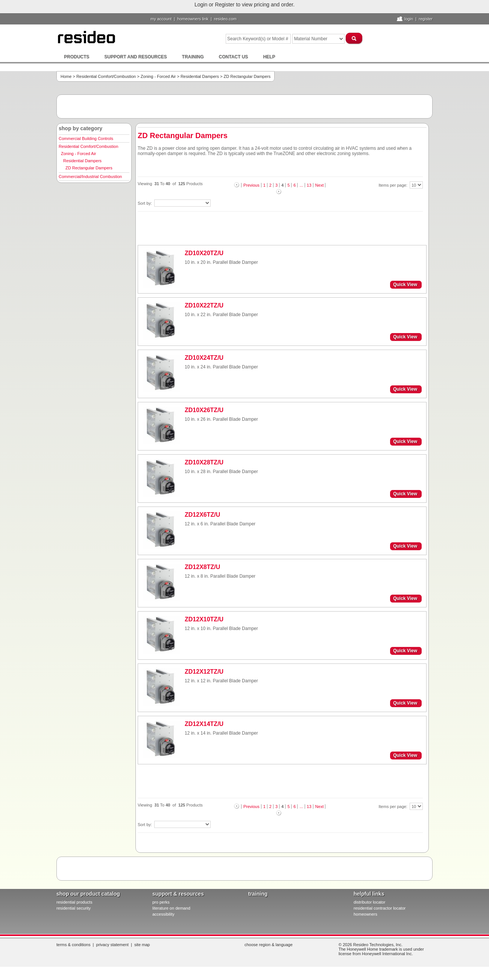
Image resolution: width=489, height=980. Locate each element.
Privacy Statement (112, 945)
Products (77, 57)
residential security (74, 908)
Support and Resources (135, 57)
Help (269, 57)
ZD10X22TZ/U (204, 305)
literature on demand (171, 908)
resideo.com (225, 19)
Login (409, 19)
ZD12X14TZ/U (204, 724)
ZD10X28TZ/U (204, 462)
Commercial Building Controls (86, 138)
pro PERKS (161, 902)
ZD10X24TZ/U (204, 358)
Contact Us (234, 57)
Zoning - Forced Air (158, 76)
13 (309, 185)
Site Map (142, 945)
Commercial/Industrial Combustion (90, 177)
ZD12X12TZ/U (204, 672)
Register (426, 19)
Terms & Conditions (73, 945)
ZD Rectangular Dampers (89, 168)
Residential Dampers (200, 76)
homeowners (365, 914)
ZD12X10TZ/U (204, 619)
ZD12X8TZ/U (202, 567)
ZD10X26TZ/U (204, 410)
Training (193, 57)
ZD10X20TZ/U (204, 253)
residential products (74, 902)
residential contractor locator (380, 908)
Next (320, 185)
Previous (251, 185)
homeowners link (193, 19)
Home (66, 76)
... (301, 185)
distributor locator (369, 902)
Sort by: (145, 203)
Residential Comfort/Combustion (106, 76)
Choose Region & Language (269, 945)
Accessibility (163, 914)
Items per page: (394, 185)
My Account (161, 19)
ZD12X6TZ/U (202, 515)
